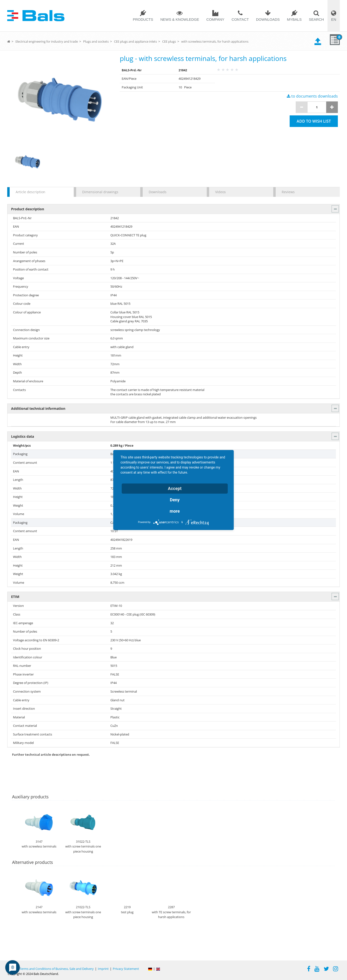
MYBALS (294, 19)
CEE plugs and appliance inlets (135, 41)
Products (143, 19)
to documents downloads (312, 96)
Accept (175, 488)
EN (334, 19)
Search (317, 19)
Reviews (288, 192)
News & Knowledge (180, 19)
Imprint (103, 969)
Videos (220, 192)
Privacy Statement (126, 969)
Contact (240, 19)
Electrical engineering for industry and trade (47, 41)
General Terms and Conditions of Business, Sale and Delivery (51, 969)
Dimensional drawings (100, 192)
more (175, 511)
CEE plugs (169, 41)
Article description (30, 192)
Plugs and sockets (96, 41)
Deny (175, 500)
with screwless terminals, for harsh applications (215, 41)
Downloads (268, 19)
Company (215, 19)
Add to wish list (314, 121)
